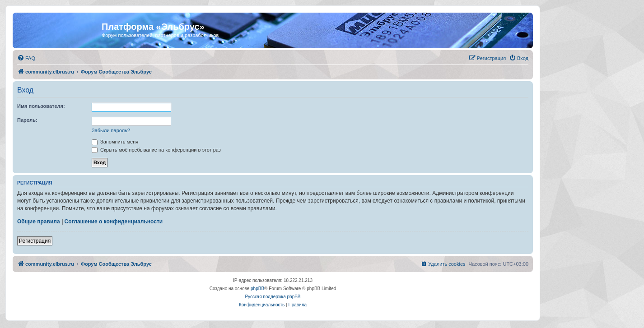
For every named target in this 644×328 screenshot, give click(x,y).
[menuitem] (26, 58)
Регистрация (35, 241)
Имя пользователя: (41, 106)
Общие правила (39, 222)
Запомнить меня (115, 142)
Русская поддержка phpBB (273, 297)
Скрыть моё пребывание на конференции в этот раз (156, 150)
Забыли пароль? (111, 130)
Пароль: (27, 120)
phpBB (257, 289)
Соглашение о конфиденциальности (114, 222)
